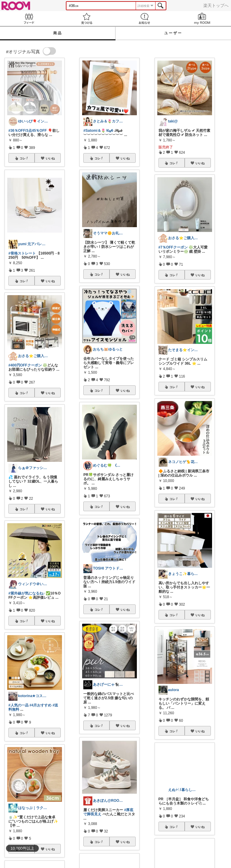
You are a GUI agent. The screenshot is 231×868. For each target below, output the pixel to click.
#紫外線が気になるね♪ (27, 593)
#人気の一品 (18, 705)
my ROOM (202, 19)
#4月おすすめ (40, 705)
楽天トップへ (216, 5)
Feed (29, 19)
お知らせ (144, 19)
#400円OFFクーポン (25, 365)
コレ (24, 158)
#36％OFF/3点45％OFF (28, 131)
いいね (50, 158)
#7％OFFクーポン (173, 247)
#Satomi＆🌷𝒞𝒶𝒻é (98, 131)
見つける (87, 19)
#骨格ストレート (22, 253)
